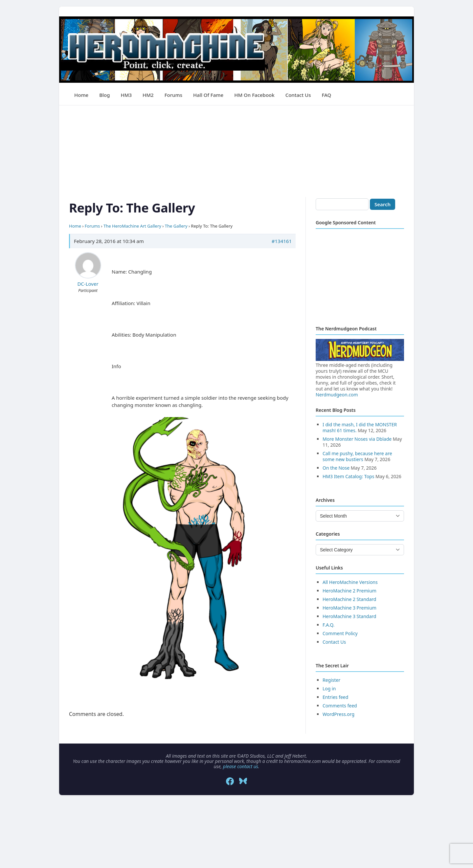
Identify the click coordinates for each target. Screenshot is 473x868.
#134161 (282, 241)
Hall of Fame (208, 95)
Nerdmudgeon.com (337, 395)
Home (81, 95)
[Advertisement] (236, 151)
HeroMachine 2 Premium (349, 591)
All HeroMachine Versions (350, 582)
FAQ (326, 95)
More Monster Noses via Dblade (357, 439)
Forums (173, 95)
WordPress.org (338, 714)
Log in (329, 689)
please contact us (241, 766)
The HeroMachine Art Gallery (132, 226)
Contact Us (298, 95)
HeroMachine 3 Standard (349, 616)
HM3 (126, 95)
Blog (104, 95)
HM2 (148, 95)
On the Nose (336, 468)
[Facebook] (230, 781)
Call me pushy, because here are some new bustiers (357, 456)
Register (331, 680)
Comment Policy (340, 633)
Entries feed (335, 697)
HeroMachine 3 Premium (349, 608)
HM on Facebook (254, 95)
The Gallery (176, 226)
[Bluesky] (243, 781)
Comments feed (340, 706)
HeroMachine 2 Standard (349, 599)
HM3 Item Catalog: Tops (348, 476)
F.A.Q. (328, 625)
